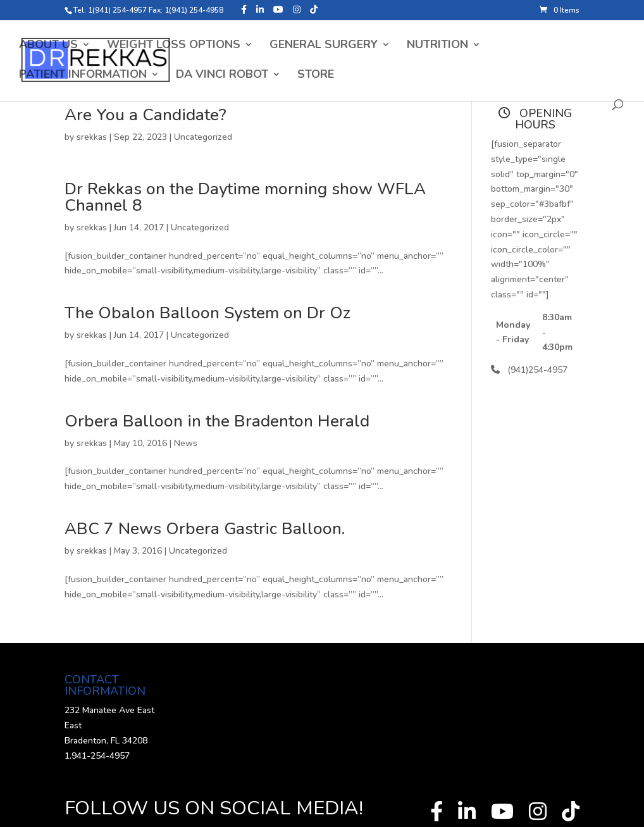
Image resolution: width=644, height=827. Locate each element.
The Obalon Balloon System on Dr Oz (207, 313)
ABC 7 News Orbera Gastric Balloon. (205, 529)
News (186, 443)
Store (316, 76)
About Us (48, 46)
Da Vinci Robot (222, 76)
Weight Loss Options (174, 46)
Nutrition (437, 46)
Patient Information (83, 76)
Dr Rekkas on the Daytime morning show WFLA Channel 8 (245, 197)
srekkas (92, 137)
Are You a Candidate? (146, 115)
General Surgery (324, 46)
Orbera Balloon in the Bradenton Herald (217, 421)
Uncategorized (203, 137)
